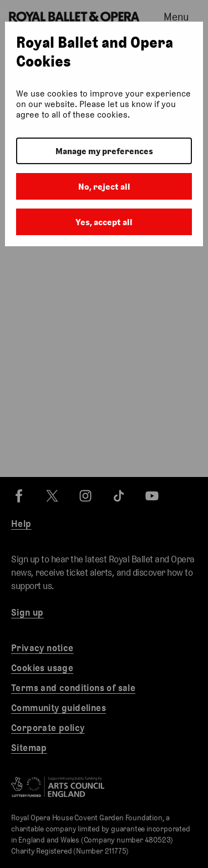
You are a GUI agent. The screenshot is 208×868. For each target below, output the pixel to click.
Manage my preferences (104, 151)
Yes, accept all (104, 222)
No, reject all (104, 187)
